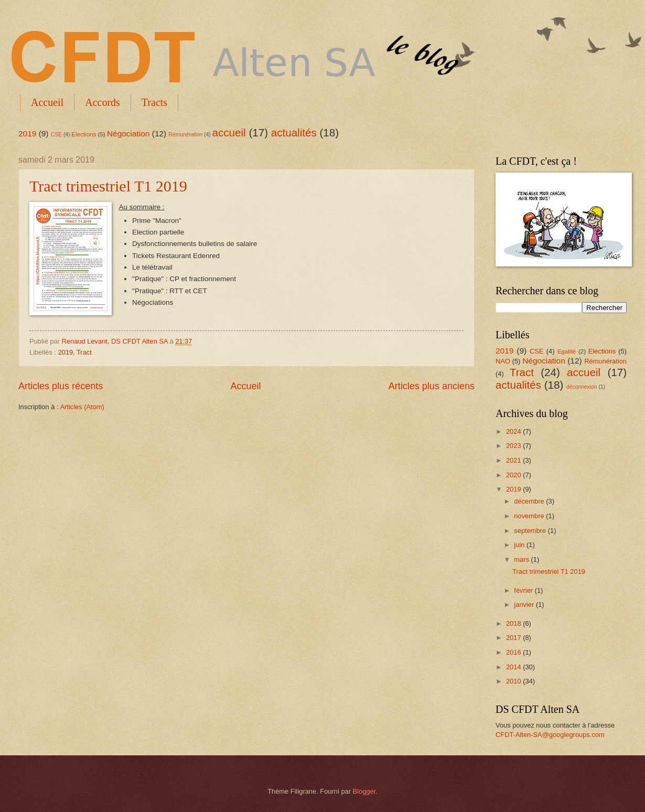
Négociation (128, 133)
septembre (531, 531)
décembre (530, 501)
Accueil (47, 102)
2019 (27, 133)
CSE (56, 135)
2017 (514, 638)
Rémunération (186, 135)
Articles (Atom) (82, 407)
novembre (530, 516)
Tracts (154, 102)
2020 (514, 475)
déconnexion (582, 387)
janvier (525, 605)
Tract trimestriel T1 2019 (108, 186)
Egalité (567, 351)
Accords (103, 102)
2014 (514, 667)
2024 (514, 431)
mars (522, 559)
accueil (229, 132)
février (524, 590)
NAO (503, 361)
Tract (84, 352)
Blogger (364, 791)
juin (520, 545)
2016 (514, 652)
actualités (294, 132)
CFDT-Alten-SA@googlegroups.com (550, 735)
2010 (514, 681)
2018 (514, 623)
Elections (84, 134)
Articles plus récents (61, 386)
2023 (514, 446)
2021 (514, 460)
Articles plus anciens (432, 386)
